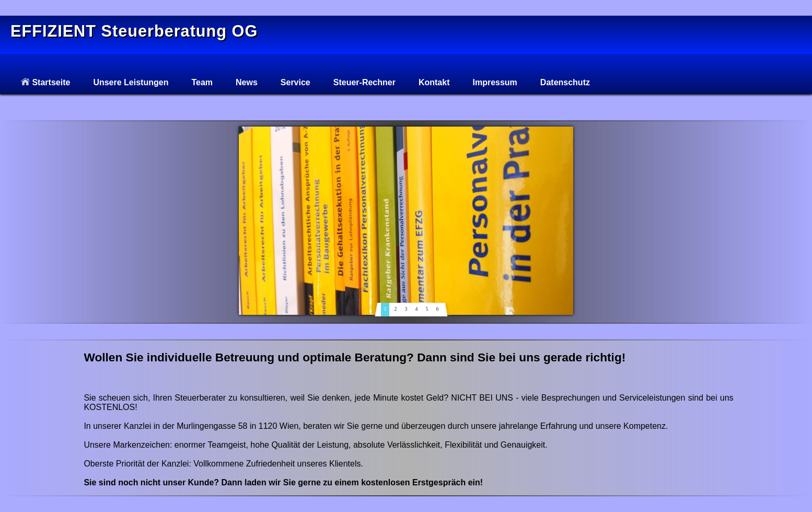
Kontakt (434, 82)
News (247, 82)
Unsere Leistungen (131, 82)
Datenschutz (565, 82)
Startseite (45, 82)
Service (295, 82)
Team (202, 82)
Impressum (495, 82)
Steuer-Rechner (364, 82)
